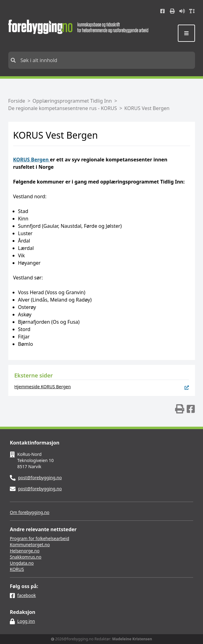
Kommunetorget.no (30, 545)
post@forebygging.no (40, 478)
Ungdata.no (22, 563)
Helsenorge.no (25, 551)
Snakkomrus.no (26, 557)
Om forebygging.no (30, 512)
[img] (180, 409)
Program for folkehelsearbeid (39, 538)
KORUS (17, 569)
